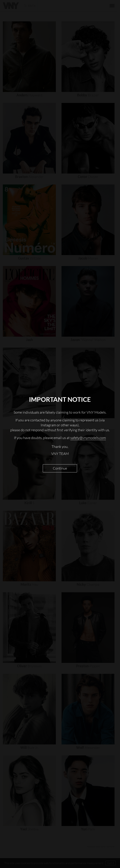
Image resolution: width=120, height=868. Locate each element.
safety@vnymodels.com (88, 438)
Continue (60, 468)
